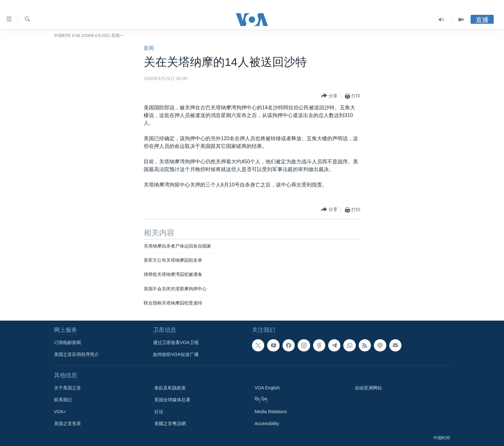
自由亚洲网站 (368, 388)
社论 (159, 412)
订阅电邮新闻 (67, 342)
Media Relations (271, 412)
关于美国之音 (67, 388)
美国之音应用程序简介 (76, 354)
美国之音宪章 (67, 423)
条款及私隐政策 (170, 388)
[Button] (329, 96)
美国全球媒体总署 (172, 400)
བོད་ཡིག (261, 400)
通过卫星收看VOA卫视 (176, 342)
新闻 (149, 48)
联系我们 (63, 400)
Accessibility (267, 423)
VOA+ (60, 412)
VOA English (267, 388)
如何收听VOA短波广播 (176, 354)
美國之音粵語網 (170, 423)
